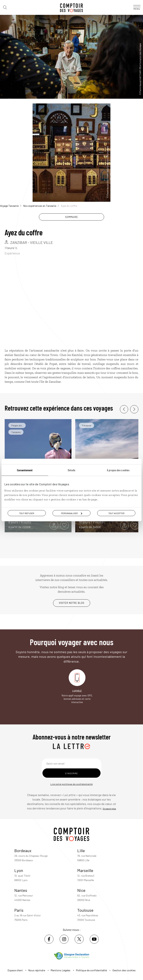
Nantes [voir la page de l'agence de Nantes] (21, 890)
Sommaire (72, 217)
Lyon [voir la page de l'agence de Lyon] (19, 870)
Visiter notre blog (72, 603)
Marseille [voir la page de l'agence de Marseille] (85, 870)
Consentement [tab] (25, 470)
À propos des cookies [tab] (118, 470)
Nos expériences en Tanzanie (41, 206)
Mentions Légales (61, 970)
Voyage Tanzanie (11, 206)
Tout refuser (27, 513)
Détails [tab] (71, 470)
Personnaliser (72, 513)
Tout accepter (116, 513)
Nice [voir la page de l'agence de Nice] (81, 890)
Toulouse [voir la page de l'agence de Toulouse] (85, 910)
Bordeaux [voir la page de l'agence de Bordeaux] (23, 850)
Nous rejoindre (37, 970)
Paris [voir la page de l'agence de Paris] (19, 910)
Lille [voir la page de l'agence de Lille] (81, 850)
